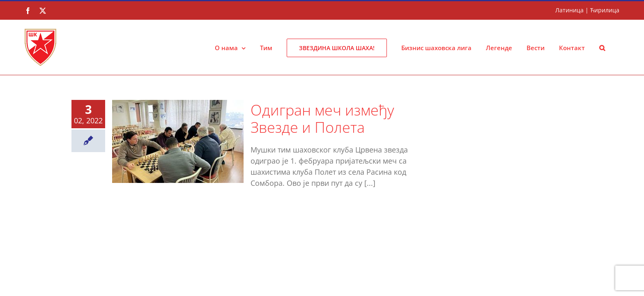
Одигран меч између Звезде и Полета (322, 119)
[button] (616, 47)
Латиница (569, 10)
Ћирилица (605, 10)
